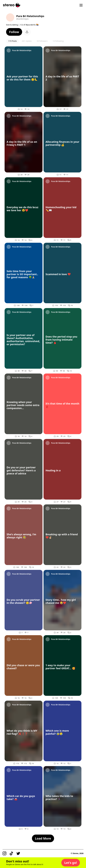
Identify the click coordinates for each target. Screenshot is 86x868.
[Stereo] (12, 5)
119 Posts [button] (12, 41)
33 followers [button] (42, 41)
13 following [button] (58, 41)
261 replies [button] (27, 41)
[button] (14, 32)
